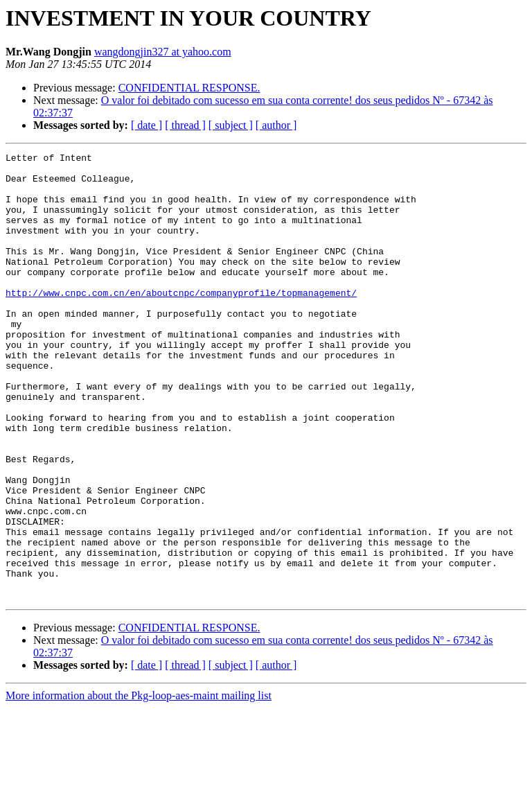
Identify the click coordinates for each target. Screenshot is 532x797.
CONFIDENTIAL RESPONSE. (189, 88)
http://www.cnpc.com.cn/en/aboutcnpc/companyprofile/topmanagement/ (181, 322)
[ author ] (276, 125)
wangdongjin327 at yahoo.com (163, 52)
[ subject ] (231, 125)
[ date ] (147, 125)
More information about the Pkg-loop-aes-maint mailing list (139, 785)
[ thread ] (185, 125)
